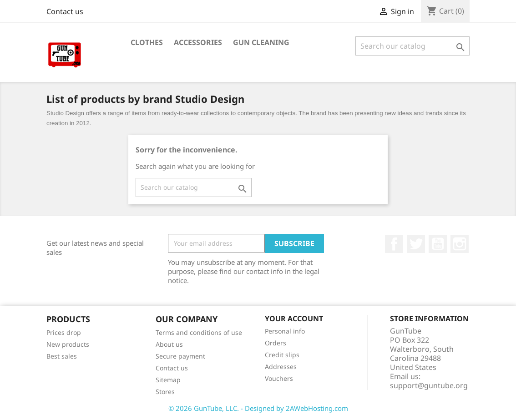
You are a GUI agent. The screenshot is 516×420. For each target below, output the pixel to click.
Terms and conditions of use (199, 332)
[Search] (412, 46)
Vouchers (279, 378)
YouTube (438, 244)
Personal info (285, 331)
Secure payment (180, 356)
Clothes (147, 42)
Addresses (281, 367)
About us (169, 344)
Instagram (460, 244)
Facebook (394, 244)
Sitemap (168, 380)
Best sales (62, 356)
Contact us (65, 11)
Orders (276, 343)
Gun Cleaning (261, 42)
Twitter (416, 244)
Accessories (198, 42)
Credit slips (282, 355)
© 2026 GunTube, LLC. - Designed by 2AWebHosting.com (258, 408)
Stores (165, 392)
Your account (294, 319)
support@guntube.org (429, 385)
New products (68, 344)
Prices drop (64, 332)
